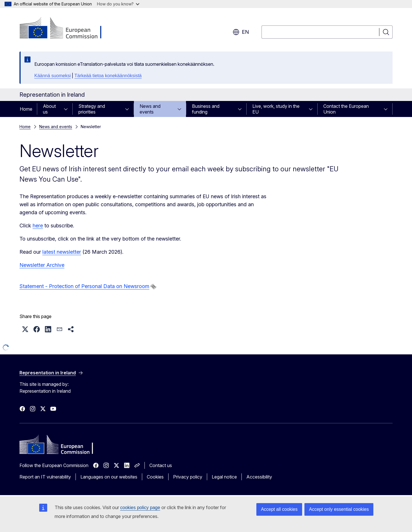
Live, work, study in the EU (276, 109)
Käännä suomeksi (53, 76)
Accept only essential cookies (339, 509)
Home (26, 109)
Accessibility (259, 477)
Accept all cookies (279, 509)
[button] (25, 329)
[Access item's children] (68, 109)
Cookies (155, 477)
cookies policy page (140, 508)
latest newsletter (62, 252)
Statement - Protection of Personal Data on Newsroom (84, 286)
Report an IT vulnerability (45, 477)
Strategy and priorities (92, 109)
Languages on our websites (109, 477)
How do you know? (118, 4)
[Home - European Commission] (66, 29)
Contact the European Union (346, 109)
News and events (150, 109)
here (38, 226)
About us (49, 109)
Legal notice (224, 477)
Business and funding (206, 109)
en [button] (241, 32)
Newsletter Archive (42, 265)
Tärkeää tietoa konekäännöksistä (108, 76)
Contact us (161, 465)
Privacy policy (188, 477)
